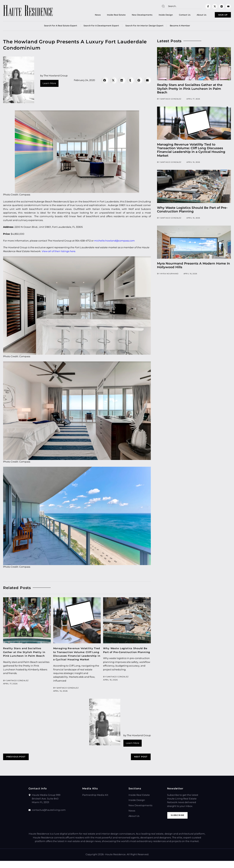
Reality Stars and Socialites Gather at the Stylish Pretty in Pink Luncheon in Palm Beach (26, 654)
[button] (105, 82)
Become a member (180, 27)
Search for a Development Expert (101, 27)
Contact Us (174, 16)
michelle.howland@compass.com (114, 242)
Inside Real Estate (106, 16)
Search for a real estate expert (61, 27)
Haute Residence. (116, 862)
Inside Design (155, 16)
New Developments (132, 16)
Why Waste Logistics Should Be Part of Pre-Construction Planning (127, 654)
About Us (191, 16)
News (87, 16)
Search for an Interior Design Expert (144, 27)
